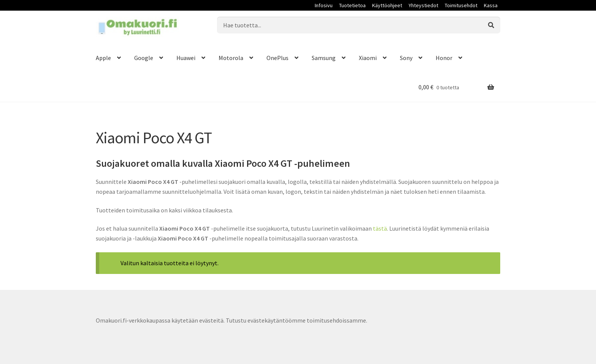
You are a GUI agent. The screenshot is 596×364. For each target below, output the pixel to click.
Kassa (491, 5)
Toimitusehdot (461, 5)
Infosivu (324, 5)
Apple (103, 58)
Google (144, 58)
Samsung (324, 58)
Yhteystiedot (423, 5)
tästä (380, 228)
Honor (444, 58)
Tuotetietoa (352, 5)
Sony (406, 58)
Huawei (186, 58)
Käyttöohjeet (387, 5)
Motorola (231, 58)
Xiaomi (368, 58)
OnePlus (277, 58)
